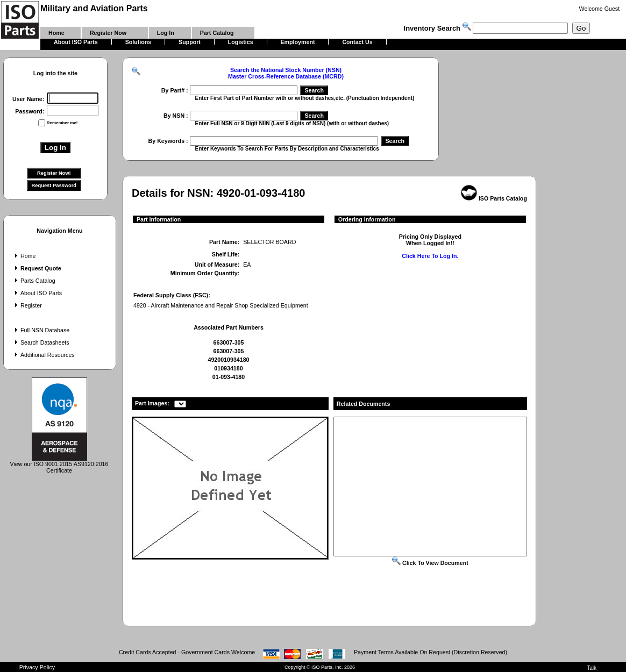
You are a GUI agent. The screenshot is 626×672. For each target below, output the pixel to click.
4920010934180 (228, 360)
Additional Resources (44, 355)
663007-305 (229, 342)
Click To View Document (430, 563)
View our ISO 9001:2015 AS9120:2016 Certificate (59, 464)
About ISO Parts (37, 293)
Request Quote (37, 268)
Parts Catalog (34, 281)
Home (24, 256)
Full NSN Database (41, 330)
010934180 (228, 368)
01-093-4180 (229, 377)
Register (27, 305)
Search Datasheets (41, 342)
